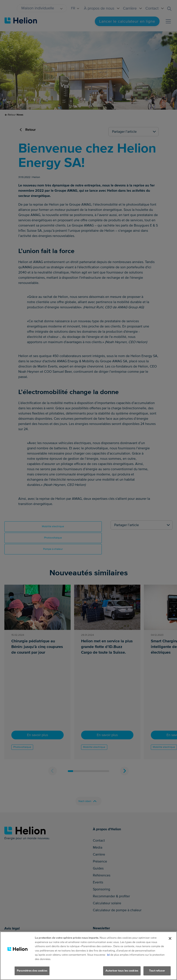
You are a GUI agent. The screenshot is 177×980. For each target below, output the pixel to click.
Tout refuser (157, 971)
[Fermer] (170, 938)
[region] (88, 956)
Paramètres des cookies (32, 971)
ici (108, 955)
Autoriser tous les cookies (122, 971)
